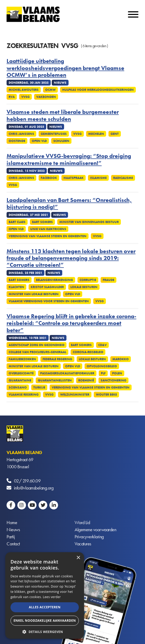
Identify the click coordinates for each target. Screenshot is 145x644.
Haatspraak (74, 178)
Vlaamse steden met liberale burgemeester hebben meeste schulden (63, 116)
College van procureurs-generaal (37, 352)
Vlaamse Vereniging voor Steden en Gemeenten (49, 301)
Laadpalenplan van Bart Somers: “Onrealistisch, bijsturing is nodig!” (69, 204)
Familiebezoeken (22, 359)
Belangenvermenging (55, 280)
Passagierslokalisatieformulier (67, 373)
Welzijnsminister (75, 395)
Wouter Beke (106, 395)
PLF (103, 373)
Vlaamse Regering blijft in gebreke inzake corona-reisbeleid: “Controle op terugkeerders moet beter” (71, 323)
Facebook (49, 178)
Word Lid (82, 522)
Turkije (39, 387)
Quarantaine (20, 380)
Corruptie (88, 280)
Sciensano (18, 387)
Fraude (108, 280)
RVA (12, 97)
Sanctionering (113, 380)
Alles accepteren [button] (45, 607)
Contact (13, 544)
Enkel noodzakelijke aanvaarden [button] (45, 621)
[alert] (45, 595)
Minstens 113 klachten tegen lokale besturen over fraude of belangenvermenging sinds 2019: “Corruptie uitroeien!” (71, 258)
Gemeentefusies (54, 134)
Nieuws (13, 529)
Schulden (61, 141)
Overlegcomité (21, 373)
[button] (45, 631)
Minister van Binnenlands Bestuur (89, 222)
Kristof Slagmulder (47, 287)
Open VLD (39, 141)
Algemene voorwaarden (95, 529)
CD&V (102, 345)
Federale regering (57, 359)
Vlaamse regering (24, 395)
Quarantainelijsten (55, 380)
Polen (117, 373)
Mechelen (96, 134)
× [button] (78, 558)
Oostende (17, 141)
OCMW (50, 90)
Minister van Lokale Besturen (34, 294)
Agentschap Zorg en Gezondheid (37, 345)
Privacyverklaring (89, 537)
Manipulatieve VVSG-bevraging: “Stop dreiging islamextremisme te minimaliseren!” (69, 160)
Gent (115, 134)
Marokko (121, 359)
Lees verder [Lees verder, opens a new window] (52, 597)
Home (12, 522)
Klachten (16, 287)
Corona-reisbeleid (88, 352)
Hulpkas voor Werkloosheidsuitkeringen (98, 90)
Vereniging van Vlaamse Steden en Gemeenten (48, 236)
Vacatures (83, 544)
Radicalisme (123, 178)
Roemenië (86, 380)
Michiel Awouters (24, 90)
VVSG (25, 97)
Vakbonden (46, 97)
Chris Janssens (21, 134)
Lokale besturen (84, 287)
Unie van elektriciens (48, 229)
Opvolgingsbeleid (102, 366)
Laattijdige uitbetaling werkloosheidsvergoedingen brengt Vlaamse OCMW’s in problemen (65, 68)
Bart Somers (42, 222)
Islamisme (98, 178)
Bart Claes (17, 222)
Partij (11, 537)
